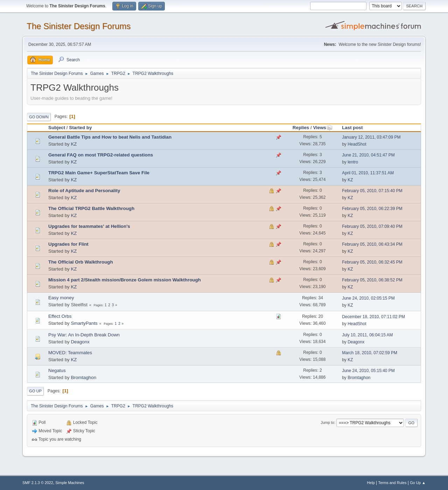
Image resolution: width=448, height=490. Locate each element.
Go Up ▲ (418, 483)
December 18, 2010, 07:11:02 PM (373, 317)
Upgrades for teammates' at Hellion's (89, 226)
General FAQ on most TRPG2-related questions (101, 155)
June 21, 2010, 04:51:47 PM (368, 155)
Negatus (57, 370)
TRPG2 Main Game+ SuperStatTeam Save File (99, 173)
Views (323, 128)
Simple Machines (70, 483)
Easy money (61, 298)
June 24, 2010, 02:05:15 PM (368, 298)
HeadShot (357, 144)
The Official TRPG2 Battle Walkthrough (91, 208)
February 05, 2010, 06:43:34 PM (372, 244)
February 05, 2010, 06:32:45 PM (372, 262)
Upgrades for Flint (68, 244)
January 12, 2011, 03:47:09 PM (371, 137)
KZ (74, 144)
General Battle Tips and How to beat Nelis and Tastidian (110, 137)
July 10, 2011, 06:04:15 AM (367, 335)
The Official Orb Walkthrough (81, 262)
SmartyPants (84, 323)
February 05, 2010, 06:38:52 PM (372, 280)
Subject (57, 128)
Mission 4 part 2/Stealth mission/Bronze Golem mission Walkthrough (125, 280)
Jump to (327, 422)
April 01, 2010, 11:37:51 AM (368, 173)
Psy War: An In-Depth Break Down (84, 335)
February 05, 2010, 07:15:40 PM (372, 191)
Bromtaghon (83, 377)
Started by (80, 128)
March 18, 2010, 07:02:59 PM (370, 353)
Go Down (39, 117)
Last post (352, 128)
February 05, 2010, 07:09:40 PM (372, 226)
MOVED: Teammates (70, 353)
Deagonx (80, 342)
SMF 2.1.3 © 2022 (38, 483)
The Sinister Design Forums (79, 26)
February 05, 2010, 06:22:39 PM (372, 209)
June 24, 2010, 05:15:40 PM (368, 371)
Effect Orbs (60, 316)
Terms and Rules (393, 483)
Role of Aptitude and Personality (84, 191)
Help (371, 483)
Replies (301, 128)
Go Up (35, 391)
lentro (353, 162)
